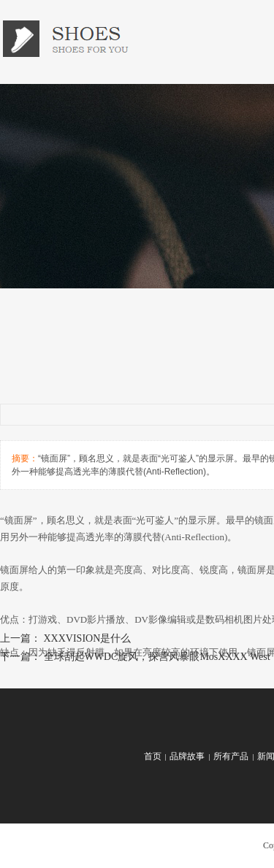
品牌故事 (187, 756)
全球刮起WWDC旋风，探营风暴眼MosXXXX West (157, 657)
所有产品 (231, 756)
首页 (153, 756)
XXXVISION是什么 (88, 638)
